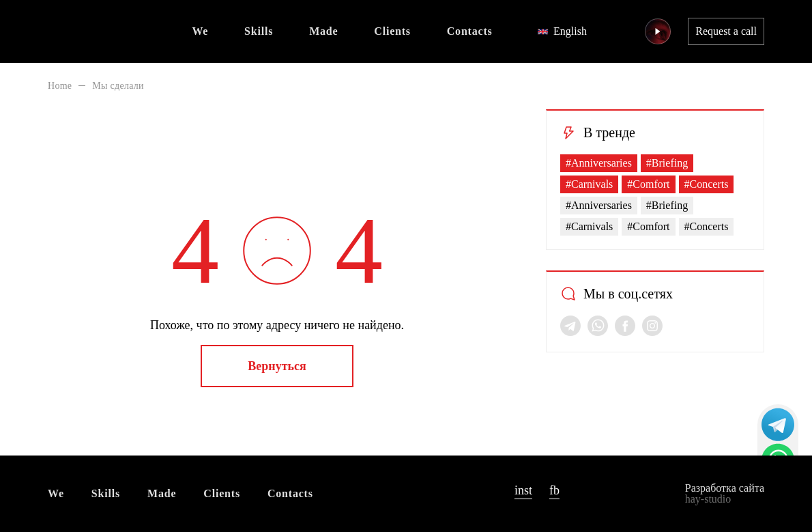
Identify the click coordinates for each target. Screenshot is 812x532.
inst (523, 490)
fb (554, 490)
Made (323, 31)
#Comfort (648, 184)
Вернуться (277, 366)
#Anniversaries (599, 163)
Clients (392, 31)
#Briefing (667, 163)
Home (60, 86)
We (200, 31)
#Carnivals (589, 184)
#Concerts (707, 184)
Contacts (470, 31)
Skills (259, 31)
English (562, 31)
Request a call (726, 31)
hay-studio (708, 499)
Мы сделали (118, 86)
